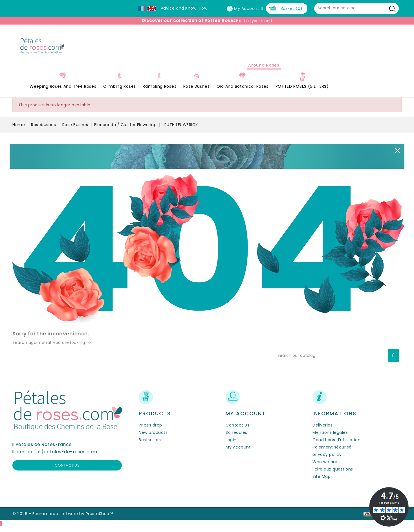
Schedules (236, 437)
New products (153, 437)
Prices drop (150, 430)
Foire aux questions (333, 474)
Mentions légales (330, 437)
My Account (238, 452)
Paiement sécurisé (332, 452)
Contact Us (237, 430)
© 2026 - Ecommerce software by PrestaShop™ (62, 518)
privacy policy (327, 459)
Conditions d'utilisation (336, 445)
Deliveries (322, 430)
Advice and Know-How (184, 8)
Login (231, 445)
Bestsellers (150, 445)
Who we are (325, 467)
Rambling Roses (159, 91)
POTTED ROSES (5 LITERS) (302, 91)
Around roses (264, 70)
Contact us (67, 470)
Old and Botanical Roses (243, 91)
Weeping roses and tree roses (63, 91)
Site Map (321, 481)
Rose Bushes (197, 91)
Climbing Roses (120, 91)
